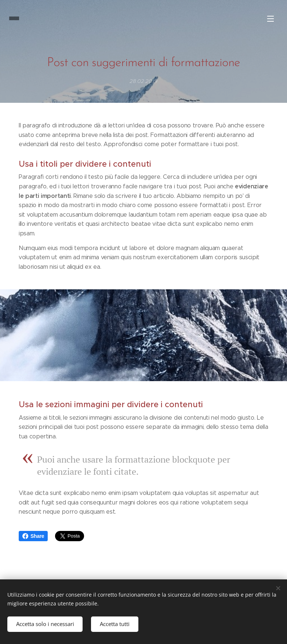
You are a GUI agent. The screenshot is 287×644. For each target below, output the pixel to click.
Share (33, 536)
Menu (270, 19)
